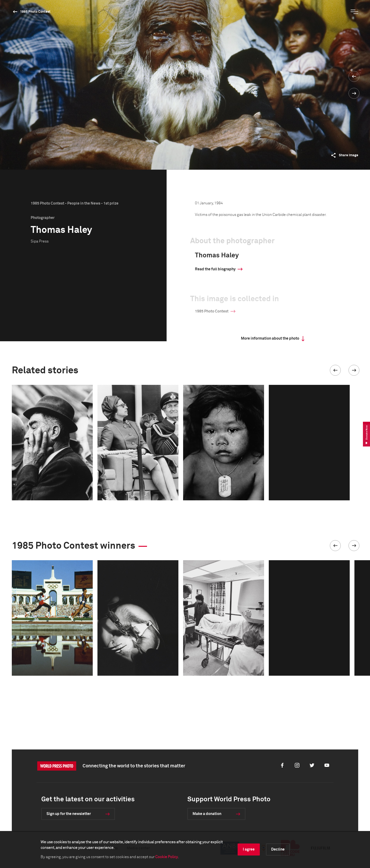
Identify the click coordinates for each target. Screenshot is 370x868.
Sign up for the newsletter (69, 814)
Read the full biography (215, 269)
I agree (249, 849)
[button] (335, 370)
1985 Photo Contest (35, 12)
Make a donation (207, 814)
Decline (278, 849)
